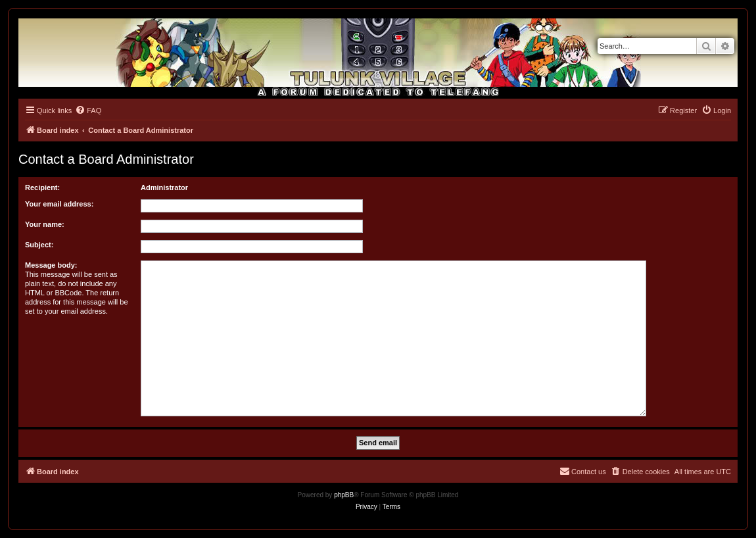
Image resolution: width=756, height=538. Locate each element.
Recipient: (42, 187)
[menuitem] (88, 110)
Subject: (39, 245)
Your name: (45, 224)
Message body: (51, 265)
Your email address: (59, 204)
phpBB (344, 495)
